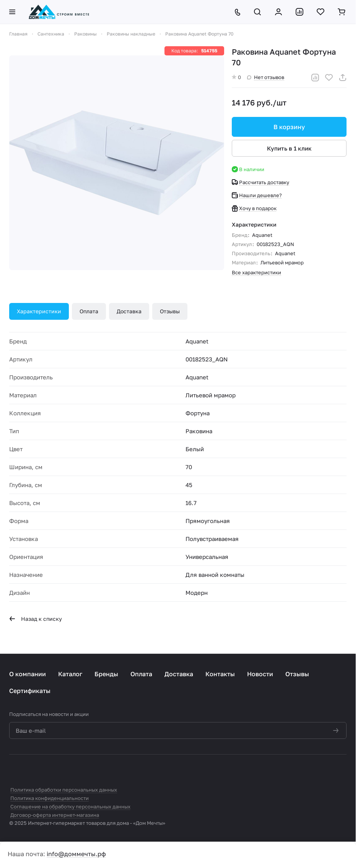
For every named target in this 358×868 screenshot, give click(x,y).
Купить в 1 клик (289, 148)
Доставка (129, 311)
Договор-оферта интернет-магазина (55, 815)
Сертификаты (30, 691)
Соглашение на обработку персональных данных (70, 806)
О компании (28, 674)
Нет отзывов (266, 77)
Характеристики (39, 311)
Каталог (70, 674)
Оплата (89, 311)
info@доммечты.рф (76, 854)
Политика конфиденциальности (50, 798)
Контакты (220, 674)
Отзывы (170, 311)
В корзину (289, 127)
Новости (260, 674)
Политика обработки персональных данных (64, 790)
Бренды (106, 674)
